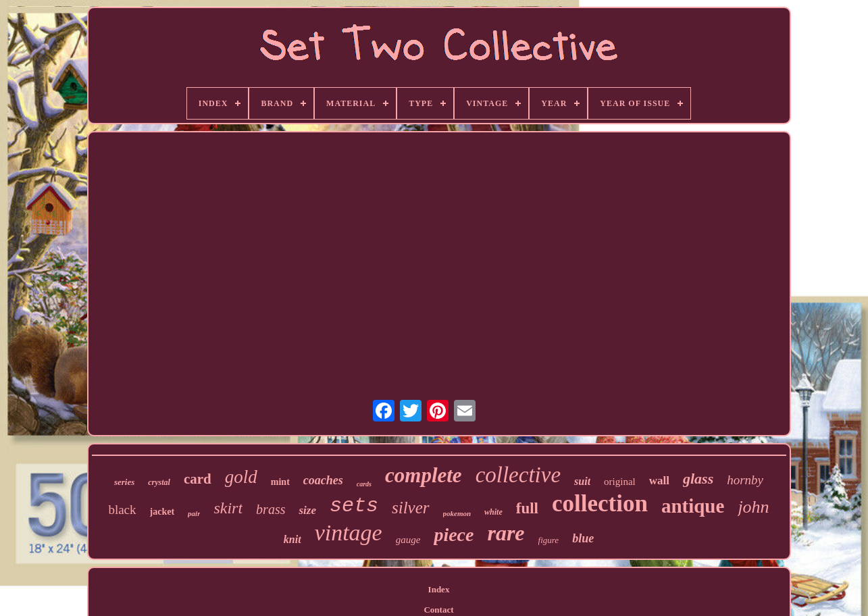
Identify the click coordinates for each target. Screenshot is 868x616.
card (198, 479)
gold (241, 477)
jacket (162, 512)
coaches (323, 480)
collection (600, 504)
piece (454, 535)
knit (292, 539)
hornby (745, 480)
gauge (408, 540)
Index (439, 589)
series (124, 482)
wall (659, 481)
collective (518, 475)
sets (354, 506)
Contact (438, 610)
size (307, 510)
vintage (349, 533)
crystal (159, 482)
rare (506, 533)
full (527, 508)
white (493, 512)
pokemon (457, 513)
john (753, 507)
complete (424, 475)
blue (583, 538)
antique (693, 506)
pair (194, 513)
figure (549, 540)
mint (280, 482)
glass (698, 479)
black (122, 510)
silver (411, 508)
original (620, 482)
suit (582, 481)
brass (271, 509)
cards (364, 484)
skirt (228, 508)
